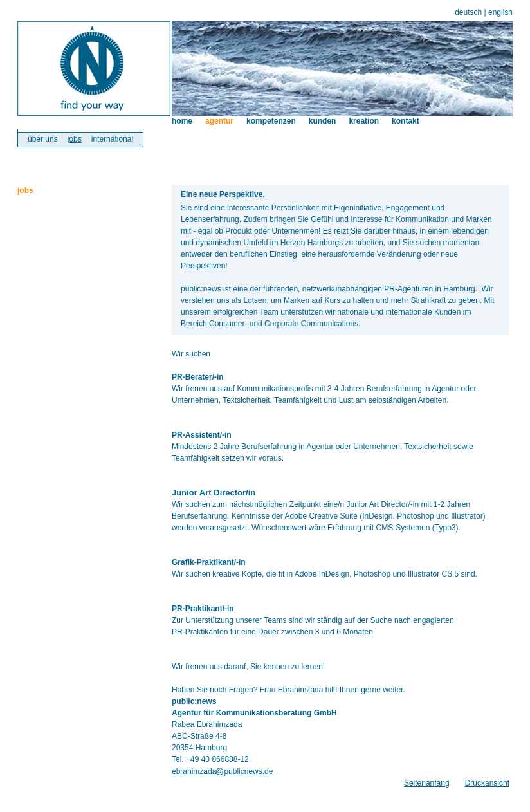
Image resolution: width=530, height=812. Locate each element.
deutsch (468, 12)
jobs (75, 139)
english (500, 12)
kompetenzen (271, 121)
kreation (364, 121)
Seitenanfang (427, 783)
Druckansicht (487, 783)
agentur (219, 121)
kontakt (406, 121)
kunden (323, 121)
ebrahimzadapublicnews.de (222, 771)
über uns (43, 139)
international (112, 139)
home (182, 121)
